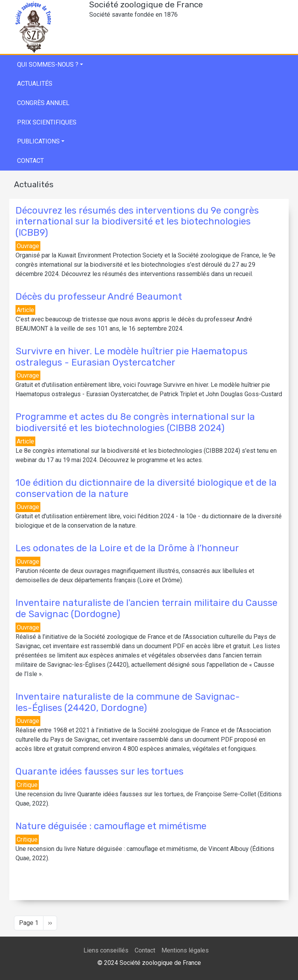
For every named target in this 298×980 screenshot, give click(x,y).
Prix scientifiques (47, 122)
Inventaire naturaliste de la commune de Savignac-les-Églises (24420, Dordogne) (128, 702)
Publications (38, 141)
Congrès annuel (43, 103)
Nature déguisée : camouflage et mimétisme (111, 826)
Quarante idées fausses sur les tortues (100, 771)
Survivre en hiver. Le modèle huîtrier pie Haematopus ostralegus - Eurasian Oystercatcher (132, 357)
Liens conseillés (106, 950)
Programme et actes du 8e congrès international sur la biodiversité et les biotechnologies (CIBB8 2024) (135, 422)
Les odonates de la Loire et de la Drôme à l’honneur (127, 548)
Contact (30, 161)
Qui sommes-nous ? (48, 65)
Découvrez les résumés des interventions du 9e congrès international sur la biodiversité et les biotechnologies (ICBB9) (137, 222)
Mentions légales (185, 950)
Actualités (35, 84)
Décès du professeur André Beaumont (99, 297)
